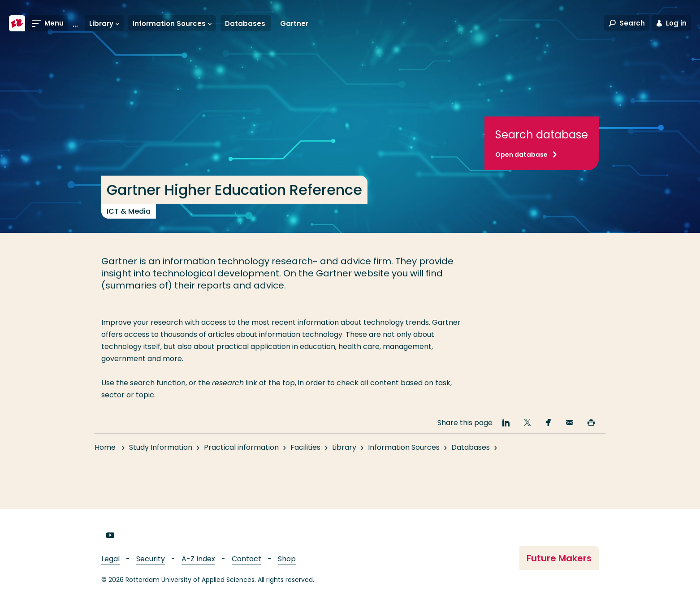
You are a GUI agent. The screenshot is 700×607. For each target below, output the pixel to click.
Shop (287, 559)
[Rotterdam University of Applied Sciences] (17, 23)
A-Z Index (198, 559)
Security (151, 559)
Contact (246, 559)
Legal (110, 559)
